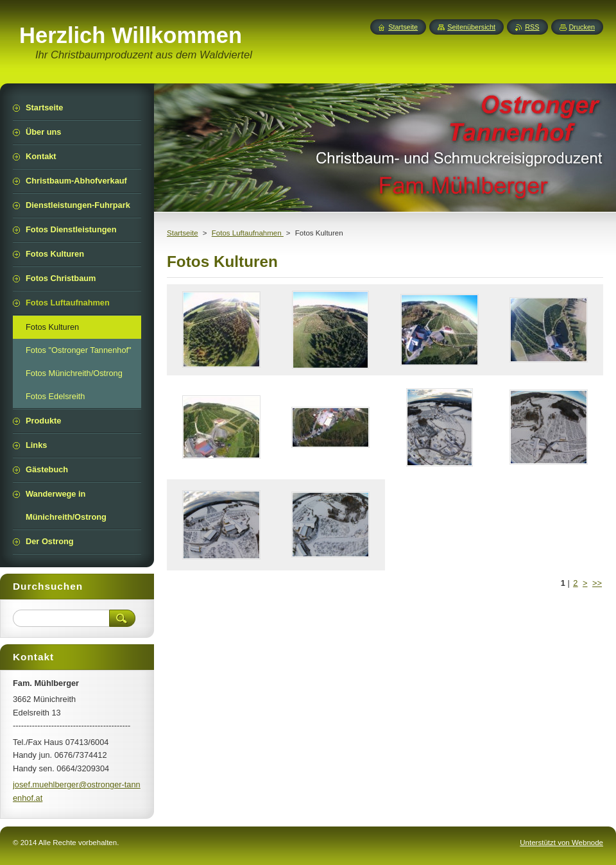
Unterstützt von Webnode (561, 843)
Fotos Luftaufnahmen (248, 233)
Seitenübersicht (471, 27)
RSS (532, 27)
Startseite (183, 233)
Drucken (582, 27)
